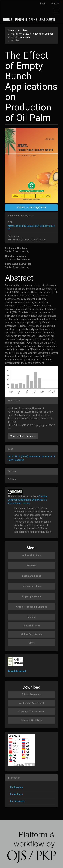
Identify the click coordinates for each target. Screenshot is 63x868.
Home (11, 30)
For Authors (16, 794)
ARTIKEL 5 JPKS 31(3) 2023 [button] (32, 208)
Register (56, 4)
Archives (23, 30)
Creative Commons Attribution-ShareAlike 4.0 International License (28, 500)
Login (43, 4)
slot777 (61, 2)
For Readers (17, 787)
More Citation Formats (23, 436)
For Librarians (17, 801)
